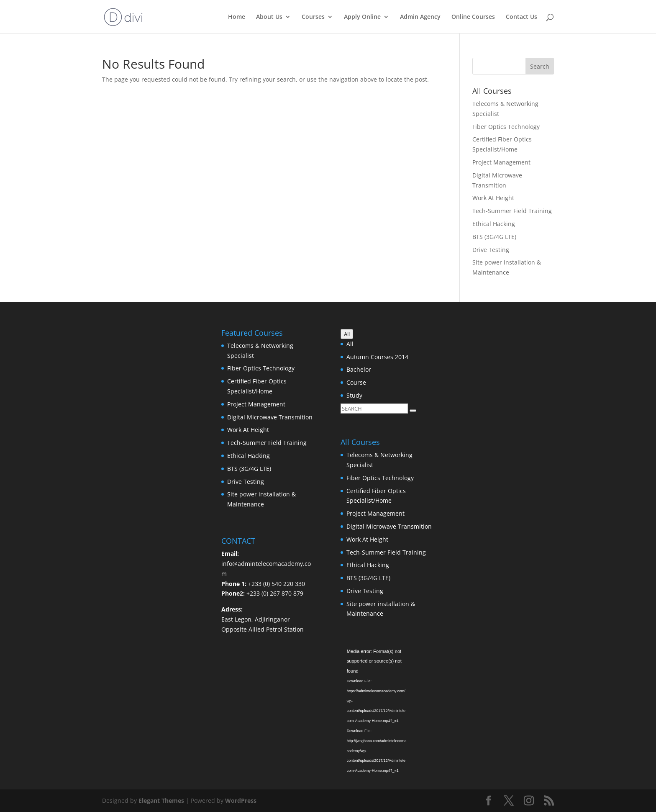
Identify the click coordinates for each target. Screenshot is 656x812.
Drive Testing (491, 250)
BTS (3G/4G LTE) (494, 237)
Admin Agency (420, 17)
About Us (269, 17)
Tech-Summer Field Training (512, 211)
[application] (388, 673)
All (350, 344)
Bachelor (359, 369)
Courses (313, 17)
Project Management (501, 162)
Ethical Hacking (494, 224)
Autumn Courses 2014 (377, 357)
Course (356, 382)
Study (354, 395)
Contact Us (521, 17)
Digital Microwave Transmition (270, 417)
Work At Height (493, 198)
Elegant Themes (161, 800)
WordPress (241, 800)
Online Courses (473, 17)
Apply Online (362, 17)
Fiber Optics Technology (506, 127)
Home (237, 17)
